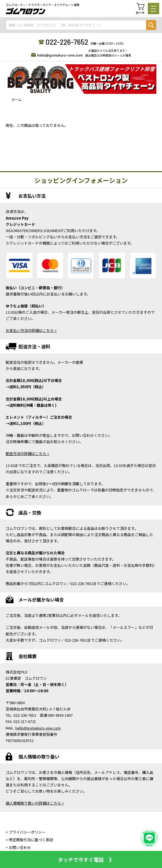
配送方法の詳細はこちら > (28, 453)
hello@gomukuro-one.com (60, 55)
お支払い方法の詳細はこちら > (31, 330)
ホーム (16, 99)
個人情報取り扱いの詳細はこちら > (35, 803)
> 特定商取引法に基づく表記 (29, 840)
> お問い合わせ (18, 847)
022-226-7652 (67, 42)
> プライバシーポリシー (26, 832)
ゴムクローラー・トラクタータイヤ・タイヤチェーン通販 (43, 5)
